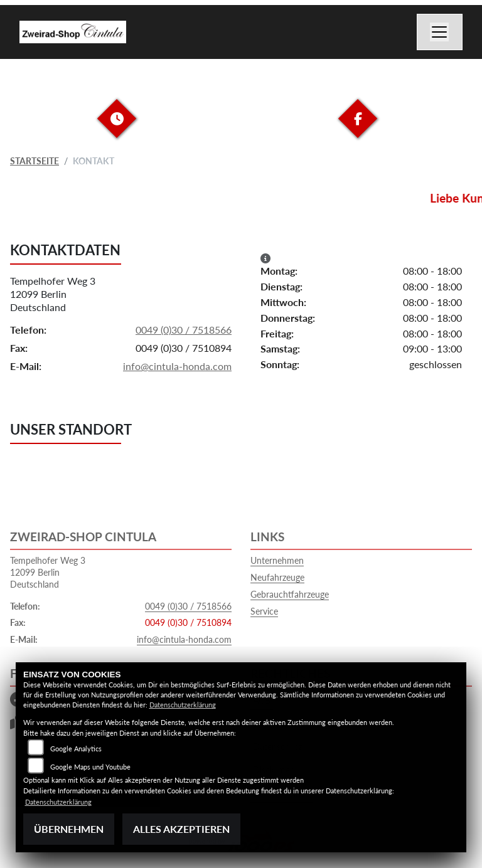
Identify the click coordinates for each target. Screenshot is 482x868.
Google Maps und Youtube (90, 767)
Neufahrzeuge (277, 577)
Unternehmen (277, 560)
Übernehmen (69, 829)
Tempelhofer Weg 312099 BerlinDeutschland (53, 294)
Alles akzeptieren (181, 829)
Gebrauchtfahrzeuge (290, 594)
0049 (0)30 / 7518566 (184, 330)
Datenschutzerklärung (183, 705)
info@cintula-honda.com (177, 366)
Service (264, 611)
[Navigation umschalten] (440, 32)
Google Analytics (76, 749)
